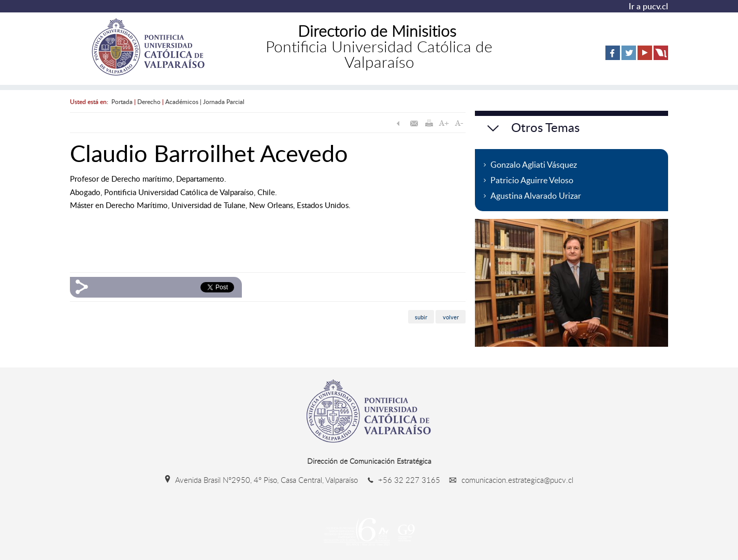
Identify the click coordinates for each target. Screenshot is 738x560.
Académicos (182, 101)
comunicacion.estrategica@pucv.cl (508, 480)
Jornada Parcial (224, 101)
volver (451, 316)
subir (421, 316)
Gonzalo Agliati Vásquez (534, 165)
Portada (122, 101)
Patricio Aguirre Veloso (532, 180)
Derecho (149, 101)
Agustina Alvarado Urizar (536, 196)
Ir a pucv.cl (648, 6)
